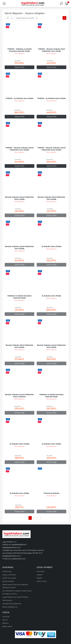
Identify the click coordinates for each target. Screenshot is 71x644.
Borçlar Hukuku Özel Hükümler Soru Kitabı (52, 198)
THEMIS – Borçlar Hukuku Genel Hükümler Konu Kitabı (52, 149)
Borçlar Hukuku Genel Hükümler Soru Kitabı (20, 247)
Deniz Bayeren (19, 53)
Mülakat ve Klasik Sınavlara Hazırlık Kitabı (20, 297)
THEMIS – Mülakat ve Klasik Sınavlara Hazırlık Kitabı (20, 50)
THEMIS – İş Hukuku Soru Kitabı (20, 98)
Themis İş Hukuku (51, 493)
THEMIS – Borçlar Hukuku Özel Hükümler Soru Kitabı (52, 50)
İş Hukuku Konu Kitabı (51, 246)
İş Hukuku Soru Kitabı (51, 296)
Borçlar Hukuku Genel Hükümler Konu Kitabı (20, 198)
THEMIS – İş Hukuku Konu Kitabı (51, 98)
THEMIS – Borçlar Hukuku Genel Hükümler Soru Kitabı (20, 149)
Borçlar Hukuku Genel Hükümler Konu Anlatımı (20, 396)
